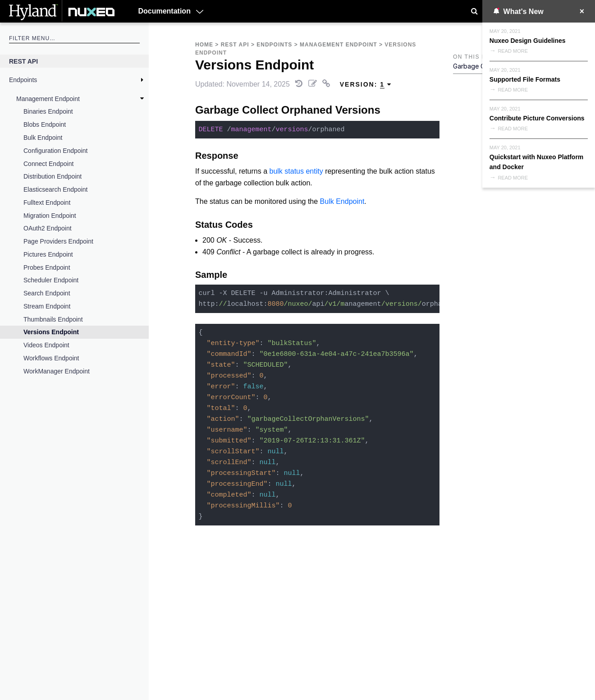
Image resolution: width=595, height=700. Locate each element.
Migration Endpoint (50, 216)
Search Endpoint (47, 293)
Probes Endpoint (47, 267)
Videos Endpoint (46, 345)
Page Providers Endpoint (58, 241)
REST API (23, 61)
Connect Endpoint (48, 164)
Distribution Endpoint (53, 176)
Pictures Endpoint (48, 254)
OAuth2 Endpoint (48, 228)
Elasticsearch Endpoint (55, 189)
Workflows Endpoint (51, 358)
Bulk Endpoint (43, 138)
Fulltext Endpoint (47, 203)
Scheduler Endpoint (51, 280)
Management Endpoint (48, 99)
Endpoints (23, 80)
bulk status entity (296, 171)
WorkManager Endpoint (57, 371)
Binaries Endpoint (48, 111)
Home (204, 45)
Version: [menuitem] (366, 85)
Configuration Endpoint (55, 151)
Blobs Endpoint (45, 124)
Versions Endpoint (51, 332)
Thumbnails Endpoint (53, 319)
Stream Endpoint (47, 306)
